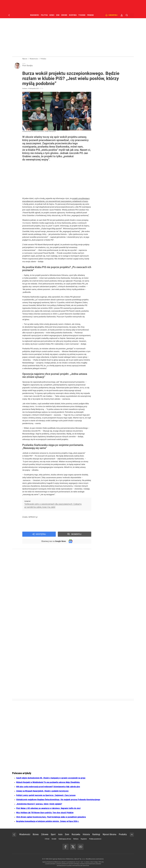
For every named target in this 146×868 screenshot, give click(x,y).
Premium (90, 15)
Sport (53, 834)
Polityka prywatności (95, 839)
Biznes (52, 15)
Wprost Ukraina (109, 834)
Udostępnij (41, 534)
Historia (86, 834)
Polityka (44, 15)
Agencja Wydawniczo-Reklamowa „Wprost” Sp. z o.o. (69, 859)
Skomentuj (76, 534)
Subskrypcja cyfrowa (65, 839)
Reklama (76, 839)
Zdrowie (64, 15)
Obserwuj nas (54, 541)
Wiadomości (35, 15)
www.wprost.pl (76, 866)
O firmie (47, 839)
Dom (58, 15)
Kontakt (54, 839)
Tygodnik (82, 15)
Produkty (123, 834)
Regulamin (84, 839)
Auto (60, 834)
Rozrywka (73, 15)
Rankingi (96, 834)
